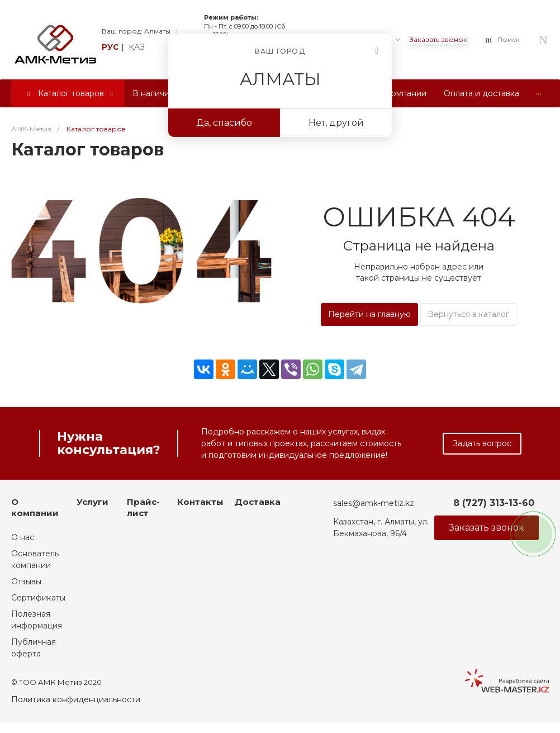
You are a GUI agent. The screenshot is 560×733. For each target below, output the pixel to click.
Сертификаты (38, 598)
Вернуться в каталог (468, 314)
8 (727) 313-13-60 (494, 503)
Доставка (258, 502)
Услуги (92, 502)
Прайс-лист (143, 507)
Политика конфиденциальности (76, 699)
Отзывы (26, 581)
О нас (23, 537)
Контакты (200, 502)
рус (110, 47)
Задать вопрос (482, 443)
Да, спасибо (224, 123)
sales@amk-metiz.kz (374, 503)
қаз (137, 47)
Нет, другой (336, 123)
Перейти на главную (369, 314)
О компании (35, 507)
